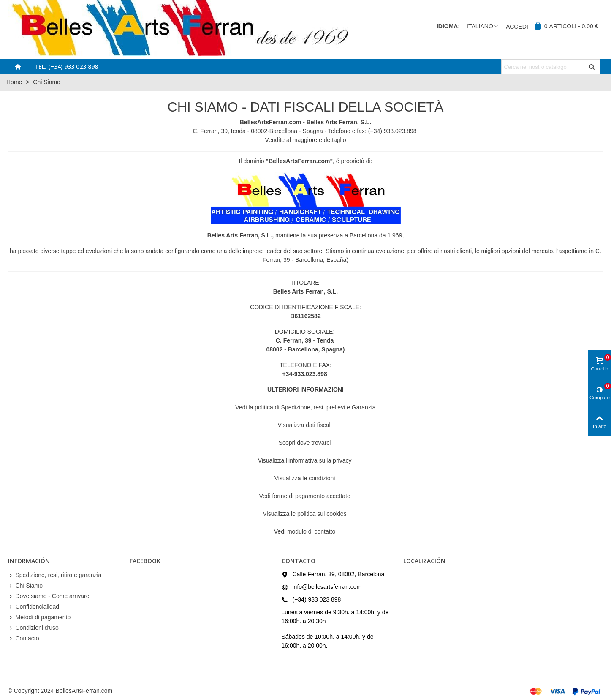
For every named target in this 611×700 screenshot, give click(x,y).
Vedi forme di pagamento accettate (305, 496)
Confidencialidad (34, 607)
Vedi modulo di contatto (305, 531)
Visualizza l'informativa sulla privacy (306, 460)
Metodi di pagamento (39, 617)
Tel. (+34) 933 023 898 (66, 67)
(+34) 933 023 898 (317, 599)
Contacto (24, 639)
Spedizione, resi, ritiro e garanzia (55, 575)
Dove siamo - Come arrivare (49, 596)
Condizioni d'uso (33, 628)
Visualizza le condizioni (306, 478)
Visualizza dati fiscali (305, 425)
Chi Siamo (26, 586)
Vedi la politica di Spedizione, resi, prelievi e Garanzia (305, 407)
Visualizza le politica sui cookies (305, 514)
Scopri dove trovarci (306, 443)
